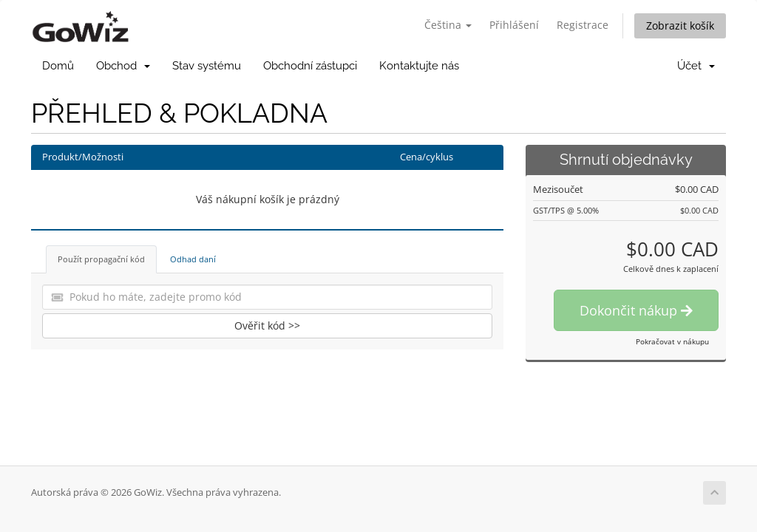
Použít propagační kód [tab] (101, 259)
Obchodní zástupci (310, 66)
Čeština (448, 25)
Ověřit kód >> (267, 325)
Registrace (583, 25)
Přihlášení (514, 25)
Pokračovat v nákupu (672, 341)
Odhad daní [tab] (193, 259)
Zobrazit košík (680, 25)
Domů (58, 66)
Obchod (123, 66)
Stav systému (207, 66)
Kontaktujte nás (419, 66)
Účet (696, 66)
